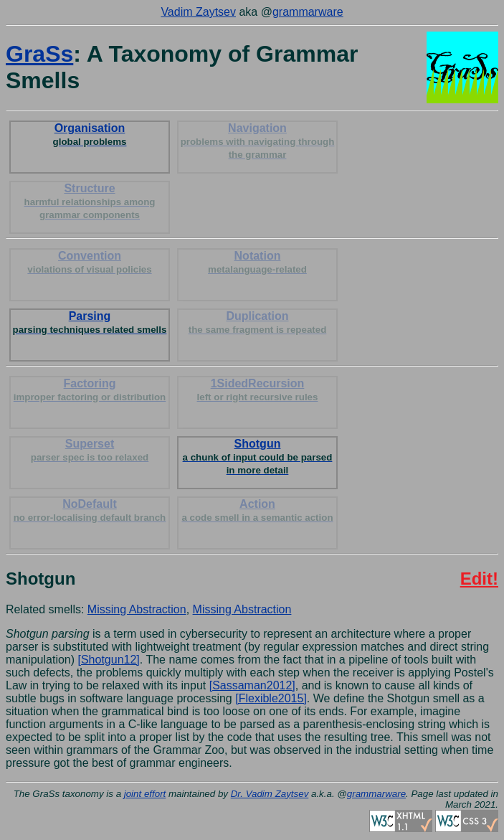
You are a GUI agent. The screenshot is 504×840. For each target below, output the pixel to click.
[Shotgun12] (109, 660)
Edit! (479, 579)
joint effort (145, 794)
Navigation (258, 141)
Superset (90, 450)
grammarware (308, 12)
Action (257, 510)
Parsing (90, 322)
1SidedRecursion (258, 390)
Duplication (258, 322)
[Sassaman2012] (252, 685)
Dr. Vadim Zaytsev (270, 794)
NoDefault (90, 510)
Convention (89, 262)
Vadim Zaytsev (198, 12)
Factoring (90, 390)
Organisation (90, 135)
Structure (90, 201)
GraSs (39, 54)
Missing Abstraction (137, 609)
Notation (257, 262)
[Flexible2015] (271, 698)
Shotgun (258, 457)
